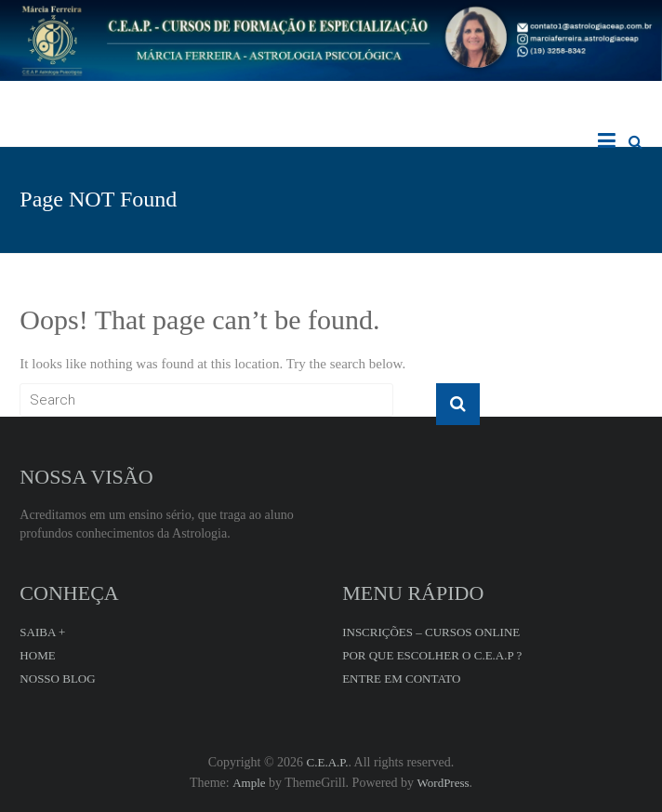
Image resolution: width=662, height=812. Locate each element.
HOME (37, 655)
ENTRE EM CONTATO (401, 679)
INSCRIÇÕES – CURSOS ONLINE (431, 632)
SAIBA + (42, 632)
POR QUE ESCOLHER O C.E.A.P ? (432, 655)
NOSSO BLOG (57, 679)
